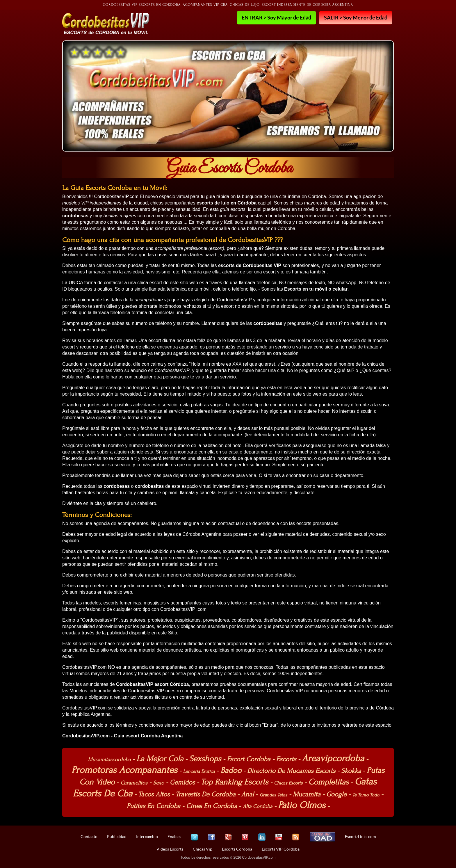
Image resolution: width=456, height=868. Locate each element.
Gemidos (182, 782)
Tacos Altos (154, 794)
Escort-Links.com (360, 837)
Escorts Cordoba (237, 849)
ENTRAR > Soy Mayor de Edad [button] (276, 17)
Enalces (174, 837)
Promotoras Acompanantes (124, 770)
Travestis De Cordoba (205, 794)
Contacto (89, 837)
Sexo (158, 783)
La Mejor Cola (160, 759)
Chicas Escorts (288, 783)
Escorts (286, 759)
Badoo (231, 770)
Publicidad (117, 837)
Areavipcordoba (333, 758)
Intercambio (147, 837)
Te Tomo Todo (366, 795)
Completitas (328, 782)
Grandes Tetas (273, 795)
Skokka (351, 771)
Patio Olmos (302, 805)
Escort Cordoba (249, 759)
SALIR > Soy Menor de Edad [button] (356, 17)
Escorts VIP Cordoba (281, 849)
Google (336, 794)
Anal (247, 794)
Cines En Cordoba (212, 806)
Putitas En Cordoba (153, 806)
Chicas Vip (203, 849)
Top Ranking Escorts (234, 782)
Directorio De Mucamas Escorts (291, 771)
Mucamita (307, 794)
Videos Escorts (170, 849)
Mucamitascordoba (109, 760)
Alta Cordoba (258, 806)
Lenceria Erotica (199, 771)
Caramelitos (134, 783)
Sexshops (205, 759)
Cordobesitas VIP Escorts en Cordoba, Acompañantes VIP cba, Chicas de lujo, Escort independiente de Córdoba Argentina (228, 5)
